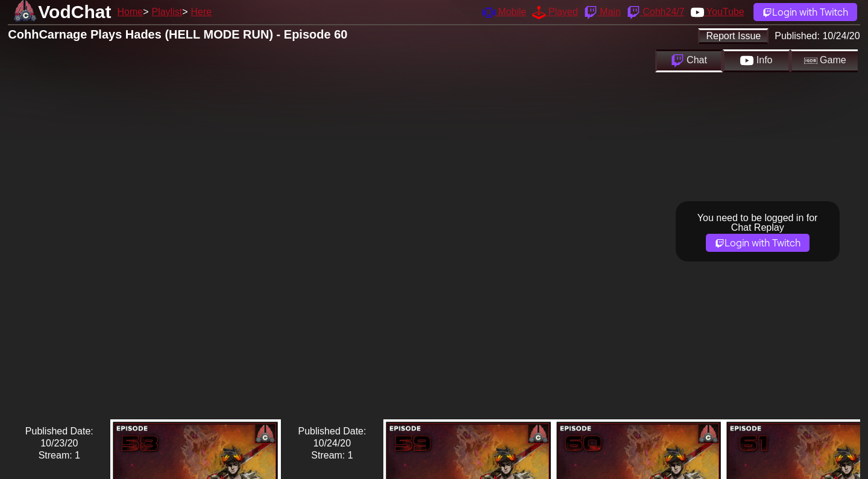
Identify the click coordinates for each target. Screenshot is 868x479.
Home (130, 12)
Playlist (167, 12)
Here (202, 12)
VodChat (74, 12)
